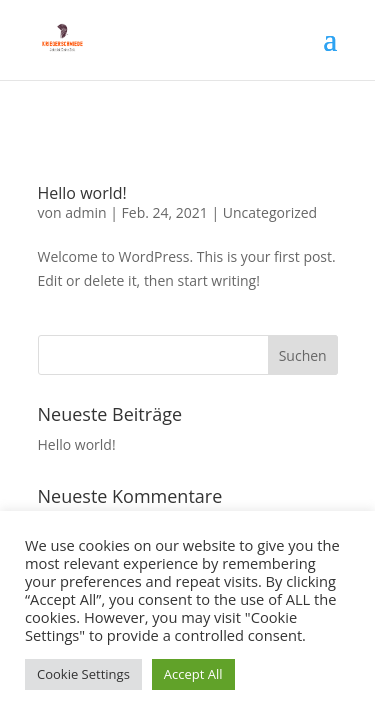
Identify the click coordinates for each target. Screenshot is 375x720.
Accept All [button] (193, 674)
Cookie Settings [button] (83, 674)
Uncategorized (270, 212)
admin (85, 212)
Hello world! (82, 193)
